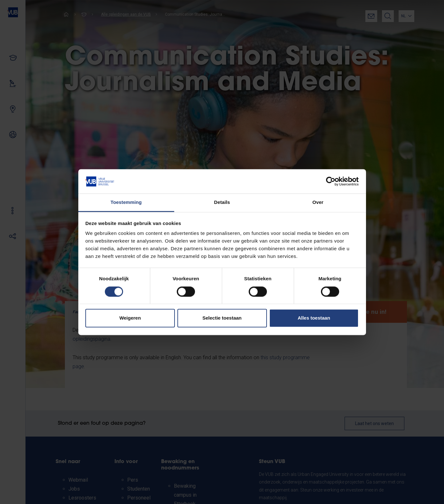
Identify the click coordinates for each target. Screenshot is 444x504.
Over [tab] (318, 202)
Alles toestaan (314, 318)
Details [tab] (222, 202)
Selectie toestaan (222, 318)
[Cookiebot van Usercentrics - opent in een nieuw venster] (331, 181)
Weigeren (130, 318)
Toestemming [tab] (126, 202)
